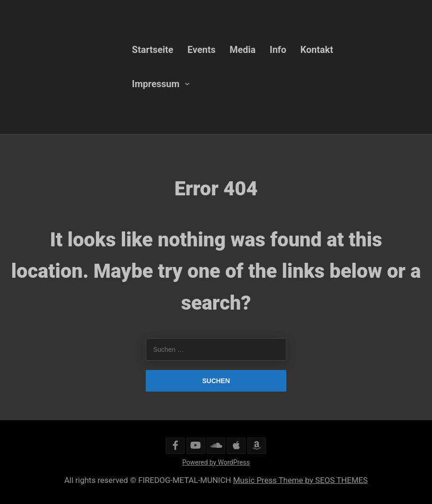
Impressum (156, 84)
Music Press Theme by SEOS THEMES (300, 480)
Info (278, 50)
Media (243, 50)
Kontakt (317, 50)
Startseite (153, 50)
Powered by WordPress (216, 462)
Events (201, 50)
